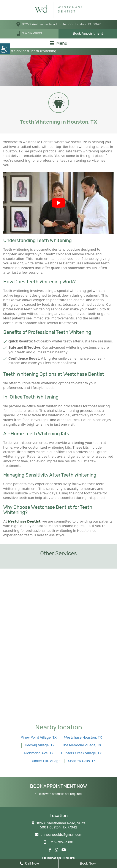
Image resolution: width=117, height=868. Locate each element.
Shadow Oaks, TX (82, 761)
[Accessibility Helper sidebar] (5, 49)
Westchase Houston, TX (83, 738)
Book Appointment (88, 34)
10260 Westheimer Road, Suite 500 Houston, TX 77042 (58, 24)
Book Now (88, 863)
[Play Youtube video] (58, 203)
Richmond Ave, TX (39, 753)
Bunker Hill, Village (45, 761)
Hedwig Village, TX (40, 745)
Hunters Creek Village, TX (81, 753)
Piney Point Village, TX (39, 738)
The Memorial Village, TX (82, 745)
